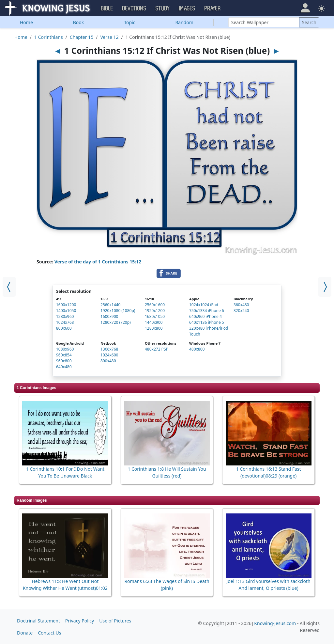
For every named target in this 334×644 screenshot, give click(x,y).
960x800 (64, 361)
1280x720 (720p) (116, 322)
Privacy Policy (80, 621)
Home (26, 22)
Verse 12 (109, 37)
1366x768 (109, 349)
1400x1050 (66, 311)
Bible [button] (107, 8)
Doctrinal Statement (38, 621)
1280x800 (154, 328)
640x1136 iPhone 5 (207, 322)
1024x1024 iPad (204, 305)
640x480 (64, 367)
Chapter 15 (82, 37)
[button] (305, 8)
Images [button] (187, 8)
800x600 (64, 328)
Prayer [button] (213, 8)
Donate (25, 633)
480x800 (197, 349)
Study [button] (163, 8)
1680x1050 (155, 316)
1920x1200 (155, 311)
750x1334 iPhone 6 (207, 311)
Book (79, 22)
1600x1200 (66, 305)
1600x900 (109, 316)
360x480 (241, 305)
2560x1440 (110, 305)
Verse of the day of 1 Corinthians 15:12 (98, 262)
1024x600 (109, 355)
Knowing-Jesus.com (275, 623)
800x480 (108, 361)
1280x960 (65, 316)
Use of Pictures (115, 621)
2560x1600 (155, 305)
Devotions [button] (134, 8)
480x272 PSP (157, 349)
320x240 (241, 311)
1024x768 (65, 322)
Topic (129, 22)
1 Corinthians (49, 37)
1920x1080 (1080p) (118, 311)
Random (184, 22)
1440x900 (154, 322)
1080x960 (65, 349)
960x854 (64, 355)
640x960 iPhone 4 (205, 316)
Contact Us (49, 633)
